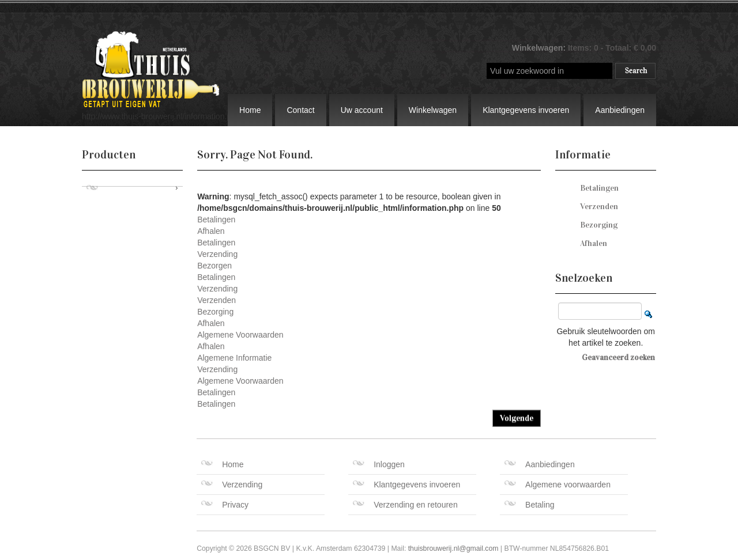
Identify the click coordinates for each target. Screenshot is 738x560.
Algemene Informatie (234, 358)
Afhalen (211, 231)
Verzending (217, 254)
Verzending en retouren (405, 505)
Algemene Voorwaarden (240, 335)
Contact (300, 110)
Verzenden (216, 300)
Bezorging (215, 312)
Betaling (530, 505)
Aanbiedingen (620, 110)
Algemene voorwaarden (558, 485)
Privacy (225, 505)
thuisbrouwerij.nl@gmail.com (453, 548)
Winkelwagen (433, 110)
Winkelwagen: (540, 48)
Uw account (362, 110)
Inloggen (379, 464)
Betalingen (216, 220)
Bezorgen (214, 266)
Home (250, 110)
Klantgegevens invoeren (526, 110)
